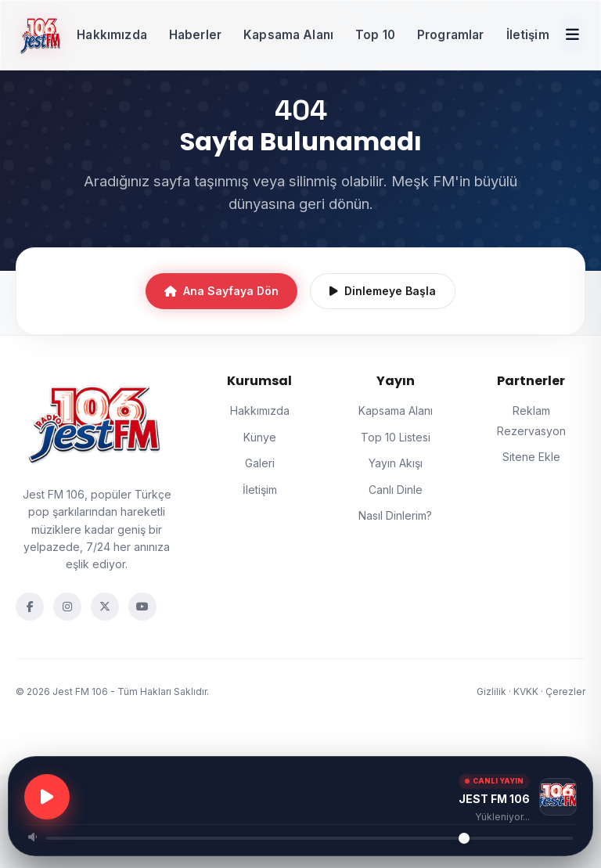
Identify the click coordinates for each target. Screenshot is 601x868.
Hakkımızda (112, 35)
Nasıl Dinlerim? (395, 515)
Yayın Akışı (396, 463)
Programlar (451, 35)
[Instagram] (67, 607)
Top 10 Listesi (396, 437)
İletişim (528, 35)
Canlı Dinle (396, 490)
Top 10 (375, 35)
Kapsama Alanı (288, 35)
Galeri (260, 463)
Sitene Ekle (531, 457)
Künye (260, 437)
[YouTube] (142, 607)
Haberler (195, 35)
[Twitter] (105, 607)
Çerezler (565, 692)
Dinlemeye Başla (383, 291)
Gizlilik (491, 692)
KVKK (526, 692)
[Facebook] (30, 607)
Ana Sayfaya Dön (221, 291)
